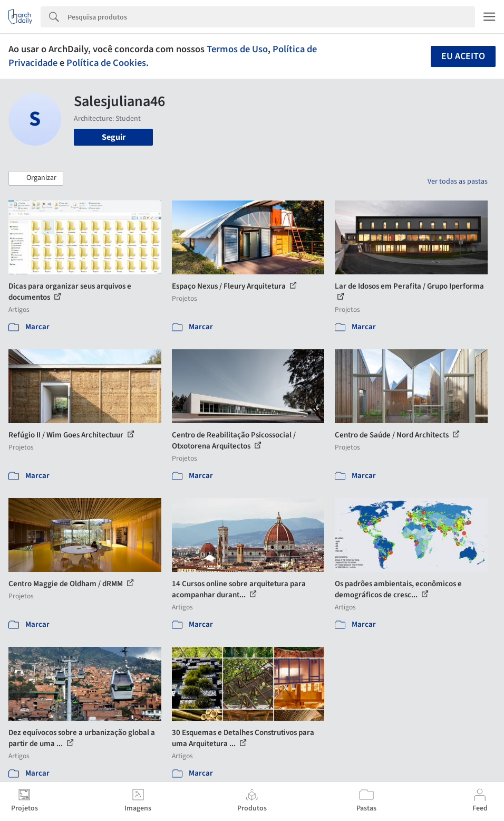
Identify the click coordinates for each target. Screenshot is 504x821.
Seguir (114, 137)
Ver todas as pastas (458, 182)
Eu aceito (463, 56)
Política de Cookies (106, 63)
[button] (36, 178)
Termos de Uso (237, 49)
